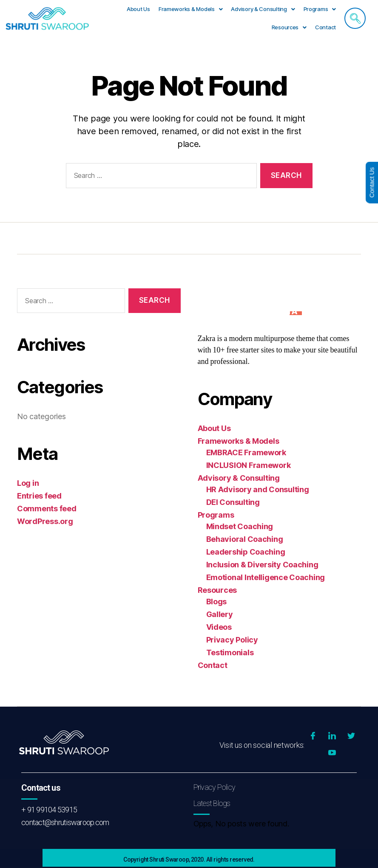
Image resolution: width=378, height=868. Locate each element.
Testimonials (230, 652)
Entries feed (39, 496)
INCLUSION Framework (249, 465)
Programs (320, 9)
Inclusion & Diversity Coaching (262, 565)
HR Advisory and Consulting (258, 489)
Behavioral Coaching (245, 539)
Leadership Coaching (246, 552)
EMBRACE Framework (246, 452)
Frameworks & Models (191, 9)
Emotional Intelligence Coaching (266, 577)
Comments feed (47, 509)
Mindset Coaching (240, 526)
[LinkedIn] (332, 736)
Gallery (220, 614)
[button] (191, 9)
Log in (28, 483)
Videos (219, 627)
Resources (289, 27)
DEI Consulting (233, 502)
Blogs (217, 602)
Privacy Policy (232, 640)
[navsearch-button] (355, 18)
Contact (325, 27)
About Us (138, 9)
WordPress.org (45, 521)
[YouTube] (332, 753)
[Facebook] (313, 736)
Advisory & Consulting (263, 9)
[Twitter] (351, 736)
